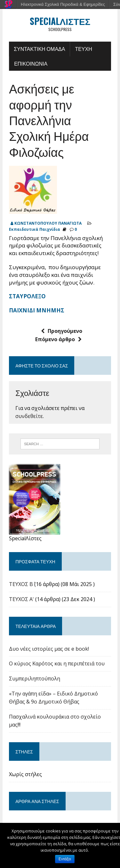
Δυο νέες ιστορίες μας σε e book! (49, 649)
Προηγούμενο (62, 331)
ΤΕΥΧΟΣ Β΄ (21, 584)
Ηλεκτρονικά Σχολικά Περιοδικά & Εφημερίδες (63, 4)
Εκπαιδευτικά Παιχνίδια (35, 229)
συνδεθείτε (29, 416)
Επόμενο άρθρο (58, 339)
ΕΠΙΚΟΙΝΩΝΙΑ (31, 63)
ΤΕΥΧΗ (83, 49)
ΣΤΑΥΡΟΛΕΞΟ (27, 296)
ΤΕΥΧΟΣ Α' (21, 599)
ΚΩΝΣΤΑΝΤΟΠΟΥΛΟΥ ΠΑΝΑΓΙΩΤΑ (48, 223)
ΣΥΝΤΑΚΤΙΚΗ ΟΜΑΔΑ (39, 49)
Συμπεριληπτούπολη (35, 679)
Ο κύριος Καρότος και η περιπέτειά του (57, 663)
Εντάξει (65, 859)
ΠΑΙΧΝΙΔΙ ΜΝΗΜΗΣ (37, 310)
